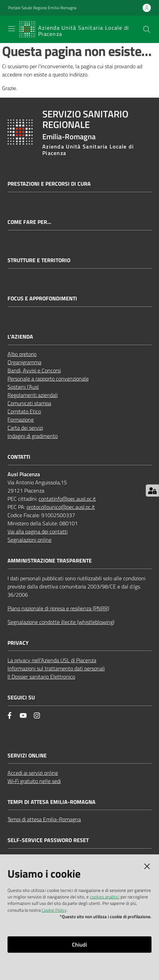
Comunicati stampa (29, 403)
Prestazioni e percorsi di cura (49, 184)
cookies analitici (105, 897)
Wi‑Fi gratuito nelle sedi (34, 781)
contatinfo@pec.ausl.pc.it (67, 499)
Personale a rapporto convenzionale (48, 379)
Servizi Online (27, 756)
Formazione (21, 420)
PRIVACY (18, 643)
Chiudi (79, 945)
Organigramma (24, 362)
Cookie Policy (54, 910)
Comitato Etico (24, 411)
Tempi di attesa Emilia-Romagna (44, 819)
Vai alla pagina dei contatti (38, 531)
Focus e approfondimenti (42, 299)
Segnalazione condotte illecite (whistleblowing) (61, 622)
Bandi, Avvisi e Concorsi (34, 370)
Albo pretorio (22, 354)
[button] (147, 29)
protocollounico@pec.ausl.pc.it (61, 507)
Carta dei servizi (25, 428)
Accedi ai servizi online (33, 773)
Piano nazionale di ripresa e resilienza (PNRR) (58, 608)
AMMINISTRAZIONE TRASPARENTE (50, 561)
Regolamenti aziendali (33, 395)
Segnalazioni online (30, 540)
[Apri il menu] (12, 29)
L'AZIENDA (20, 337)
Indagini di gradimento (33, 436)
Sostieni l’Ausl (23, 387)
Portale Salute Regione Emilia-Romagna (42, 8)
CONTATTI (19, 457)
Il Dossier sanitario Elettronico (41, 677)
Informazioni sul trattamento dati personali (56, 668)
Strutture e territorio (39, 260)
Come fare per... (29, 222)
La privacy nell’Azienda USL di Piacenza (52, 660)
